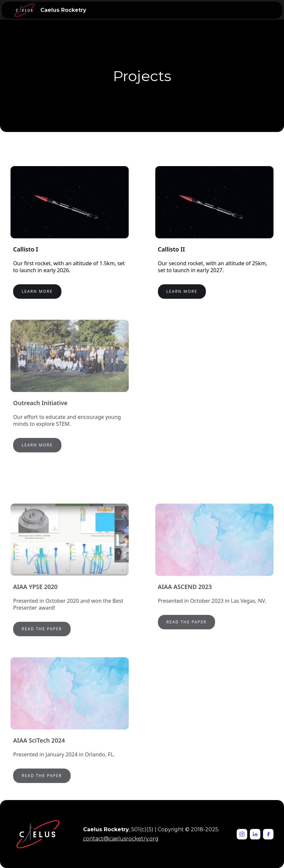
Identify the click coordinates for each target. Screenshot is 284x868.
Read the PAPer (187, 622)
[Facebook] (268, 834)
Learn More (37, 291)
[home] (24, 10)
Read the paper (42, 629)
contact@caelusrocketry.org (121, 839)
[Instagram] (242, 834)
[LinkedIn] (255, 834)
